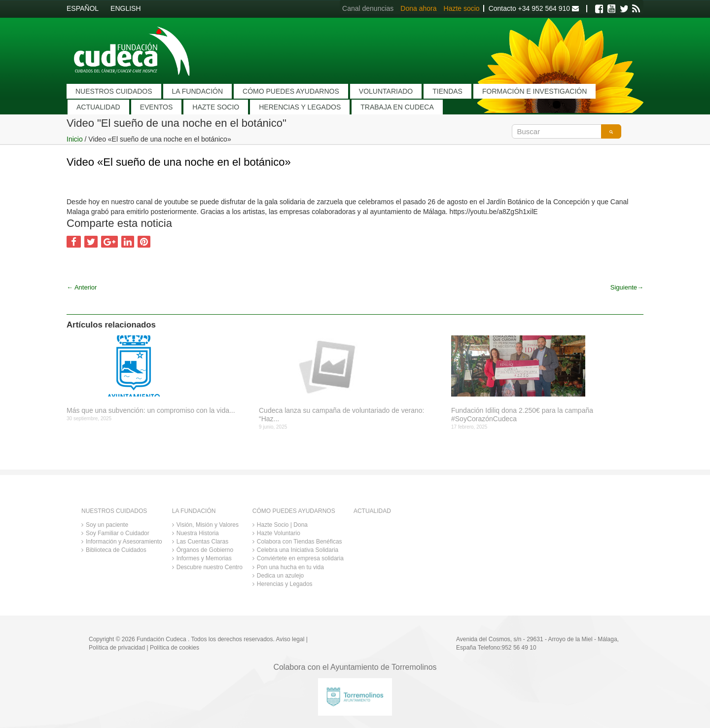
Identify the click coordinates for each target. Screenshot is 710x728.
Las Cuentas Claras (202, 542)
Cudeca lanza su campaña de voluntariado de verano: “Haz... (341, 415)
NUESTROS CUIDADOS (114, 91)
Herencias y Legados (285, 584)
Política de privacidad (117, 648)
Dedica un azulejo (280, 576)
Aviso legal (290, 639)
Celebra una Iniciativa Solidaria (298, 550)
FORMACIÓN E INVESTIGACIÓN (534, 91)
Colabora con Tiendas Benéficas (300, 542)
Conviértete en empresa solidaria (300, 558)
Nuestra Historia (198, 533)
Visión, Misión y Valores (208, 525)
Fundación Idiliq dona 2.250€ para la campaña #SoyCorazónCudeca (522, 415)
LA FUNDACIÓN (197, 91)
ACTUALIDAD (98, 107)
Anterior (82, 287)
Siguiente (627, 287)
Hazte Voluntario (279, 533)
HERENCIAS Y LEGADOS (300, 107)
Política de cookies (175, 648)
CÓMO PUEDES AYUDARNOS (291, 91)
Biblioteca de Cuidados (116, 550)
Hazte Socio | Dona (282, 525)
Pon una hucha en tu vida (290, 567)
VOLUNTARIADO (386, 91)
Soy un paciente (107, 525)
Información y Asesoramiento (124, 542)
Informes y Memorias (204, 558)
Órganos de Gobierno (205, 550)
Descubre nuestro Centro (210, 567)
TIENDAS (447, 91)
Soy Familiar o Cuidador (118, 533)
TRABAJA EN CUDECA (397, 107)
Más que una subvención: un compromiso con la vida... (151, 410)
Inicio (75, 139)
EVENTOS (157, 107)
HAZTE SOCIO (216, 107)
